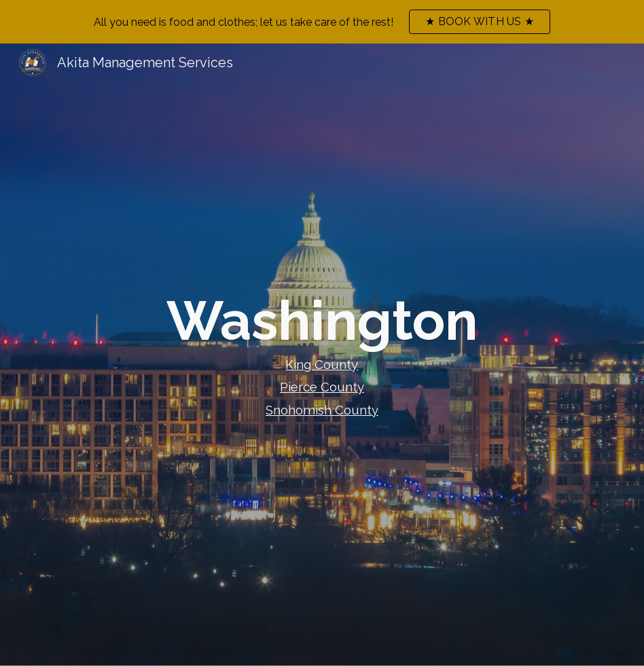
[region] (322, 22)
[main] (322, 355)
